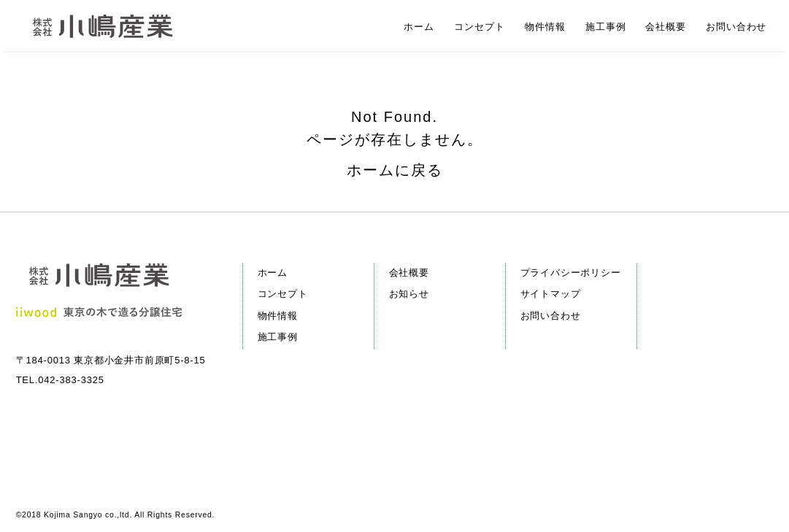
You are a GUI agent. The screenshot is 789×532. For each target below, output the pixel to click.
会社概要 (409, 273)
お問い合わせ (551, 316)
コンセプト (283, 294)
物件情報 (278, 316)
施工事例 (278, 337)
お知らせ (409, 294)
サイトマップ (551, 294)
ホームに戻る (395, 170)
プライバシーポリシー (571, 273)
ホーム (273, 273)
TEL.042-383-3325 (60, 380)
